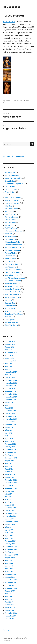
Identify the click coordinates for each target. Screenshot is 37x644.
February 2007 (11, 608)
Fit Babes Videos (11, 209)
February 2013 (10, 411)
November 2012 (11, 419)
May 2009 (9, 533)
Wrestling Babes (11, 325)
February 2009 (11, 541)
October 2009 (10, 519)
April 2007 (9, 602)
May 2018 (8, 369)
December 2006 (11, 613)
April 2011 (9, 469)
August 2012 (10, 427)
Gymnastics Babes (12, 264)
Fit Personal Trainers (13, 231)
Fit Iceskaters (10, 223)
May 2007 (9, 599)
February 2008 (11, 574)
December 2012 (11, 416)
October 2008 (10, 552)
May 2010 (8, 499)
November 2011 (11, 452)
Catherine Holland (12, 187)
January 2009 (10, 544)
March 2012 (9, 441)
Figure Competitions (13, 200)
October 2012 (10, 422)
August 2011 (9, 461)
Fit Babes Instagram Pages (13, 156)
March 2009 (10, 538)
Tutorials (9, 317)
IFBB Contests (10, 267)
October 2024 (10, 341)
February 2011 (10, 475)
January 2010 (10, 511)
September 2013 (11, 400)
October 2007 (10, 585)
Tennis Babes (10, 308)
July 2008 (9, 560)
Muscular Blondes (12, 286)
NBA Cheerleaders (12, 295)
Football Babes (11, 259)
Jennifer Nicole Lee (12, 270)
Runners (8, 300)
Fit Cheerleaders (11, 217)
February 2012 (10, 444)
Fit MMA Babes (11, 228)
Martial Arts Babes (12, 275)
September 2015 (11, 391)
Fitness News (10, 256)
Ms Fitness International (15, 278)
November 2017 (11, 372)
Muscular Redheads (13, 292)
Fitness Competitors (13, 248)
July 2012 (8, 430)
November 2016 (11, 383)
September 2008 (11, 555)
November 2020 (11, 353)
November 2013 (11, 397)
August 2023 (10, 347)
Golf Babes (9, 261)
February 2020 (11, 361)
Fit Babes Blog (12, 7)
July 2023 (8, 350)
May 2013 (8, 405)
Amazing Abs (10, 173)
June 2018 (9, 366)
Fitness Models (11, 253)
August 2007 (10, 591)
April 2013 (9, 408)
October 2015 (10, 389)
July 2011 (8, 463)
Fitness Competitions (13, 245)
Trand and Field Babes (14, 314)
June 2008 (9, 563)
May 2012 (8, 436)
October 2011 (10, 455)
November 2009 (11, 516)
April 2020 (9, 355)
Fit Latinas (9, 225)
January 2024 (10, 344)
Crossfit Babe (10, 192)
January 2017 (10, 377)
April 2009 (9, 535)
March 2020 (10, 358)
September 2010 (11, 488)
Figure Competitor (12, 203)
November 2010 (11, 483)
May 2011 (8, 466)
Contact (6, 630)
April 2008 (9, 569)
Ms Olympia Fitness (13, 281)
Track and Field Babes (14, 311)
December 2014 (11, 394)
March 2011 (9, 472)
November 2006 (11, 616)
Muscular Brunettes (13, 289)
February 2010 (10, 508)
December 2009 (11, 513)
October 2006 (10, 619)
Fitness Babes (10, 239)
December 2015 (11, 386)
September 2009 (11, 522)
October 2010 (10, 486)
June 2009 (9, 530)
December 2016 (11, 380)
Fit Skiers (9, 234)
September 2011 (11, 458)
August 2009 (10, 524)
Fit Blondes (9, 211)
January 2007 (10, 610)
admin (8, 101)
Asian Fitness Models (13, 178)
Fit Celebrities (10, 214)
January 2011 (10, 477)
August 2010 (10, 491)
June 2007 (9, 596)
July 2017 (8, 375)
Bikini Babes (10, 181)
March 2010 (9, 505)
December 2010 (11, 480)
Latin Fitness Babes (13, 272)
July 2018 (8, 364)
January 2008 (10, 577)
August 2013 (10, 402)
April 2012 (9, 438)
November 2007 (11, 583)
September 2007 (11, 588)
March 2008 (10, 572)
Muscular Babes (11, 284)
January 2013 (10, 414)
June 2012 (8, 433)
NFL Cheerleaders (12, 297)
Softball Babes (10, 306)
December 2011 (11, 450)
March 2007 (10, 605)
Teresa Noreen (9, 21)
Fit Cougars (9, 220)
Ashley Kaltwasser (12, 175)
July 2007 (8, 594)
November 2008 (11, 549)
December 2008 (11, 547)
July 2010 (8, 494)
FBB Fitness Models (13, 198)
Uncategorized (11, 320)
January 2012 (10, 447)
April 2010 (9, 502)
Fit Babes (8, 206)
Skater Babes (10, 303)
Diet (6, 195)
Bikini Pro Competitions (15, 184)
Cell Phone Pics (11, 189)
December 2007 (11, 580)
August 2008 (10, 558)
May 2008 (9, 566)
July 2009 (9, 527)
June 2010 (9, 497)
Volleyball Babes (11, 322)
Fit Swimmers (10, 236)
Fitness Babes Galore (13, 242)
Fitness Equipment (12, 250)
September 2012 (11, 425)
